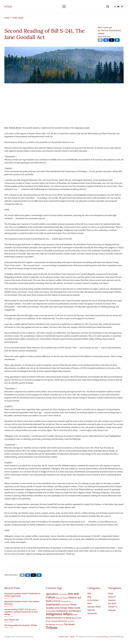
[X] (115, 7)
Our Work (112, 603)
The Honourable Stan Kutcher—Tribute (21, 625)
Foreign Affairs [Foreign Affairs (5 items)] (67, 608)
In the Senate (93, 600)
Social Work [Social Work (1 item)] (71, 621)
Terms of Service (115, 637)
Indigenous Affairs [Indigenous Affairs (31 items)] (59, 614)
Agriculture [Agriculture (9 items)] (52, 594)
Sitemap (72, 637)
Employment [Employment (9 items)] (53, 605)
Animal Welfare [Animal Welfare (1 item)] (63, 594)
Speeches (91, 610)
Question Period (94, 607)
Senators (112, 600)
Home (111, 594)
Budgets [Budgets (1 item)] (65, 598)
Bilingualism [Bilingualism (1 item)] (59, 598)
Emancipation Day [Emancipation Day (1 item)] (66, 601)
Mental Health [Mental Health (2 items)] (77, 618)
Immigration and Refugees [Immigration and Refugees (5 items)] (69, 611)
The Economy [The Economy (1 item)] (60, 625)
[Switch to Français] (112, 610)
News (90, 603)
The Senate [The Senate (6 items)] (69, 624)
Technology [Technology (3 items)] (51, 624)
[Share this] (106, 40)
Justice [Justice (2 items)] (75, 615)
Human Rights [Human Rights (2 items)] (51, 611)
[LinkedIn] (122, 7)
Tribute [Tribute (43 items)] (52, 628)
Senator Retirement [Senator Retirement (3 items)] (59, 621)
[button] (64, 7)
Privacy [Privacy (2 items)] (48, 621)
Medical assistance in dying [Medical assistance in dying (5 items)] (58, 618)
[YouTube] (118, 7)
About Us (112, 597)
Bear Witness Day (12, 620)
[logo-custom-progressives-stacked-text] (8, 7)
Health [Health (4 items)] (77, 608)
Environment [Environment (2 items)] (65, 605)
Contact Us (113, 607)
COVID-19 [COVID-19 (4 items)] (56, 601)
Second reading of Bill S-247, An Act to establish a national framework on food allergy (21, 612)
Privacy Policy (103, 637)
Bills (89, 594)
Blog (89, 597)
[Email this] (100, 40)
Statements (92, 613)
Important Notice (63, 637)
